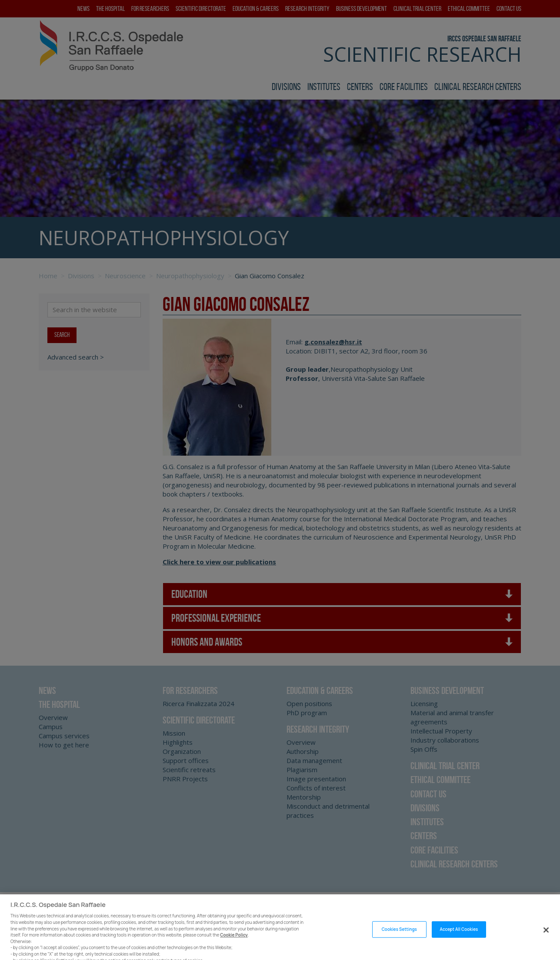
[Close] (546, 941)
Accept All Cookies (459, 941)
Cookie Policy (234, 946)
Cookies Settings (399, 941)
